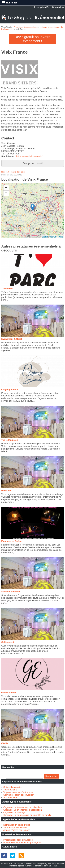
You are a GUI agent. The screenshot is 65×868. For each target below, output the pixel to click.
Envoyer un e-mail (32, 163)
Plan (55, 866)
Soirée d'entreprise (13, 787)
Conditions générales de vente (38, 866)
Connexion (58, 7)
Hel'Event (6, 491)
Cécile (5, 743)
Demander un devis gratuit (17, 825)
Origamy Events (10, 389)
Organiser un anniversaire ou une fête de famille (28, 815)
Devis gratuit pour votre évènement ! (32, 39)
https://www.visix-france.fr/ (29, 156)
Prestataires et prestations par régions (23, 842)
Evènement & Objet (12, 339)
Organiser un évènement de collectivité (23, 807)
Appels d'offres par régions (17, 830)
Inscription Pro (42, 7)
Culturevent (8, 642)
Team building (10, 790)
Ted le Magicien (10, 440)
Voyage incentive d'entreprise (18, 792)
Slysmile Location (11, 592)
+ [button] (6, 188)
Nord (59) (5, 172)
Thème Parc (8, 288)
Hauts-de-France (18, 172)
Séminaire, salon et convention (19, 795)
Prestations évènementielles (25, 27)
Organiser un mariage (14, 812)
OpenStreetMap (56, 237)
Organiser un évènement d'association (23, 810)
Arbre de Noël (10, 797)
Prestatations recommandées (18, 840)
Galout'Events (9, 693)
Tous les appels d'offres (15, 827)
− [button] (6, 193)
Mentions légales (17, 866)
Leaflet (45, 237)
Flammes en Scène (12, 541)
